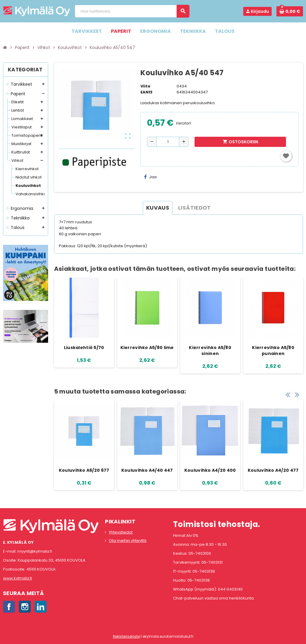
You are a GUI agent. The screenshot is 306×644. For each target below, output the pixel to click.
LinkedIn (41, 607)
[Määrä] (168, 142)
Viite (145, 86)
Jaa (150, 177)
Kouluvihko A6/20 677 (84, 470)
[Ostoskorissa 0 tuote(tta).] (290, 11)
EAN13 (146, 92)
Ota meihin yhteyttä (128, 541)
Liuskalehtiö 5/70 (84, 348)
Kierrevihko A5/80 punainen (273, 351)
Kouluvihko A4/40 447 (147, 470)
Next (297, 394)
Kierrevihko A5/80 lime (147, 348)
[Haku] (132, 11)
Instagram (25, 607)
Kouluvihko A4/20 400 (210, 470)
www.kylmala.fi (17, 578)
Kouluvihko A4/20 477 (273, 470)
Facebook (9, 607)
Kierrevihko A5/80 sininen (210, 351)
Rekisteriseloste (126, 637)
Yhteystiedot (121, 532)
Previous (288, 394)
